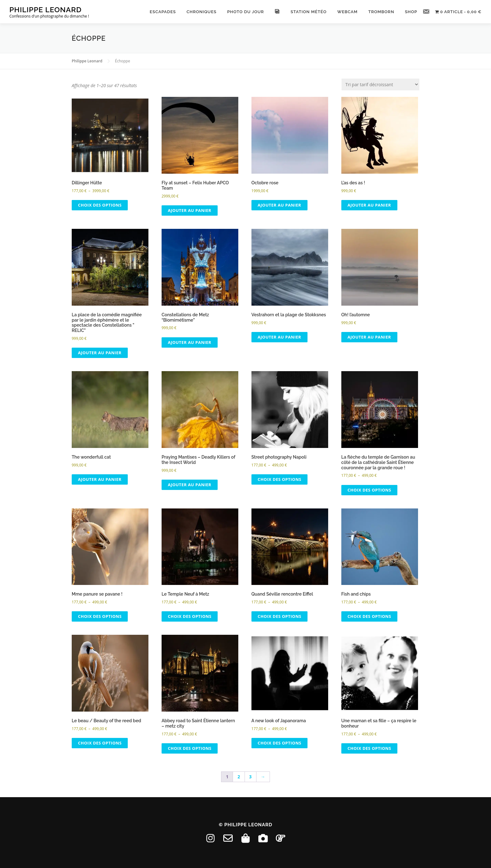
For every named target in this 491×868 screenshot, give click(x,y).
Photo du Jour (245, 12)
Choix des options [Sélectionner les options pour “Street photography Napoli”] (279, 479)
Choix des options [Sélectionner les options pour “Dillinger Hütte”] (100, 205)
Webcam (347, 12)
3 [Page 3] (251, 777)
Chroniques (201, 12)
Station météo (308, 12)
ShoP (411, 12)
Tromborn (381, 12)
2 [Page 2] (239, 777)
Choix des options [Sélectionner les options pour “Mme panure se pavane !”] (100, 616)
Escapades (163, 12)
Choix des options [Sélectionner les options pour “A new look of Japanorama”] (279, 743)
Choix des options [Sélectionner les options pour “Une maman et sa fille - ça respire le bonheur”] (369, 748)
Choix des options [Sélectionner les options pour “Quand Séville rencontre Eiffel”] (279, 616)
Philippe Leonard (46, 10)
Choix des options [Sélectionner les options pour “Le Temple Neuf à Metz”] (190, 616)
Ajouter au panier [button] (190, 210)
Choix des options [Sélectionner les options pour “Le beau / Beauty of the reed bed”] (100, 743)
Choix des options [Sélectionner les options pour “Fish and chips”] (369, 616)
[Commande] (380, 84)
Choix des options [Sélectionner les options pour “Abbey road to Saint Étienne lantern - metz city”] (190, 748)
